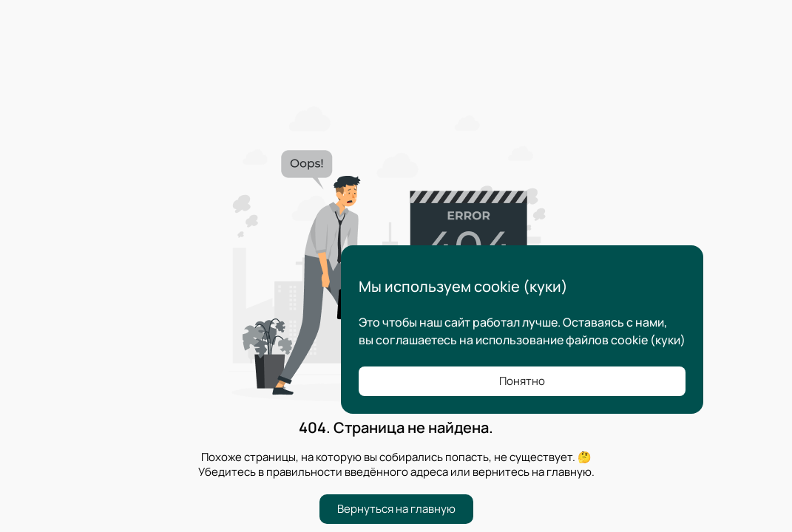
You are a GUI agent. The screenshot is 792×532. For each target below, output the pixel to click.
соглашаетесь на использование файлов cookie (512, 340)
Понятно (522, 381)
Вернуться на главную (396, 509)
